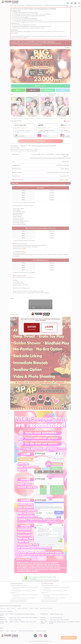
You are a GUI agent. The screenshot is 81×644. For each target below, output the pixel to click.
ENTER (32, 328)
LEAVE (49, 328)
